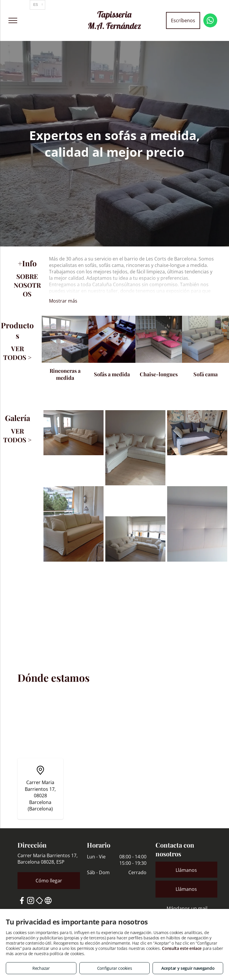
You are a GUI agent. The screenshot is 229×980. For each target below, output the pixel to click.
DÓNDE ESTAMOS (27, 641)
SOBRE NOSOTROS (27, 285)
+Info (27, 263)
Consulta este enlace (182, 948)
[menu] (13, 20)
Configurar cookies (115, 968)
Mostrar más (63, 301)
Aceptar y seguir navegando (188, 968)
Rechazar (41, 968)
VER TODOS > (17, 353)
